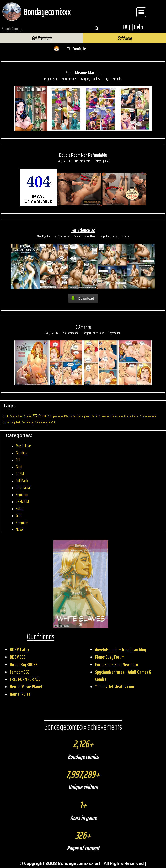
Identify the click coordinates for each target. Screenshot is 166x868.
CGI (107, 161)
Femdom (22, 495)
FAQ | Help (133, 27)
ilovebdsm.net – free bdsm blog (120, 649)
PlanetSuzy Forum (110, 657)
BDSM (20, 474)
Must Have (90, 236)
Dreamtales (116, 79)
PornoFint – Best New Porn (116, 664)
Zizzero (7, 422)
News (20, 529)
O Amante (83, 327)
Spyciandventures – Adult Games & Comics (123, 675)
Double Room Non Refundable (83, 155)
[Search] (96, 29)
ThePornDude (76, 49)
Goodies (96, 79)
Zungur (77, 416)
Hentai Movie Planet (26, 687)
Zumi (95, 416)
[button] (141, 12)
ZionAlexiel (133, 416)
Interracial (23, 488)
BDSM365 (18, 657)
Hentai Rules (20, 694)
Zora (20, 416)
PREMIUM (22, 502)
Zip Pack (86, 416)
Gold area (125, 38)
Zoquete (27, 416)
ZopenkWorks (65, 416)
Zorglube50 (49, 422)
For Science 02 (83, 230)
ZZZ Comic (39, 416)
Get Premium (41, 38)
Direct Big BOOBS (24, 664)
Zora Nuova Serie (148, 416)
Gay (19, 515)
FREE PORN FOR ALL (25, 679)
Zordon (38, 422)
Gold (19, 467)
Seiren (118, 333)
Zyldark (16, 422)
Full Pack (22, 481)
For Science (124, 236)
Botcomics (111, 236)
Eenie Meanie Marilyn (83, 73)
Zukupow (52, 416)
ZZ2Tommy (28, 422)
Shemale (22, 522)
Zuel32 (122, 416)
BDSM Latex (20, 649)
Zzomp (13, 416)
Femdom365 (20, 672)
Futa (19, 508)
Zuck (6, 416)
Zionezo (114, 416)
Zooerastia (104, 416)
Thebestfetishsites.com (114, 687)
